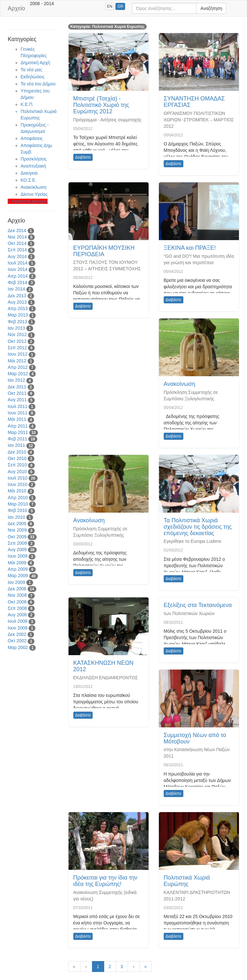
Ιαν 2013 (16, 328)
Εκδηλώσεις (32, 77)
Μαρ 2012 (18, 374)
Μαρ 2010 (18, 504)
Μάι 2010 (17, 491)
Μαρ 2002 (18, 647)
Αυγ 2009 (17, 550)
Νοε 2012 (17, 334)
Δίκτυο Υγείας (34, 194)
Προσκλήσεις (34, 159)
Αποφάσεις (32, 138)
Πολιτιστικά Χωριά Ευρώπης (187, 881)
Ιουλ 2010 (18, 478)
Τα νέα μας (31, 70)
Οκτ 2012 (17, 341)
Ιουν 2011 (18, 413)
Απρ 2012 (18, 367)
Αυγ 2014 (17, 256)
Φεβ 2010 (18, 510)
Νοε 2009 (17, 530)
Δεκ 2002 (17, 634)
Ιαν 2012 (16, 380)
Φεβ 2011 (18, 439)
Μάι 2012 (17, 361)
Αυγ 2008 (17, 615)
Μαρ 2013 (18, 315)
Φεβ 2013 (18, 322)
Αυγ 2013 (17, 302)
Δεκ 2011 (17, 387)
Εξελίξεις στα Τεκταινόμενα (198, 605)
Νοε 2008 (17, 595)
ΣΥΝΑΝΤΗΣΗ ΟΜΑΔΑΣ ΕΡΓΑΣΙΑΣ (194, 102)
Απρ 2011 (18, 426)
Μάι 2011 (17, 419)
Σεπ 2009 (17, 543)
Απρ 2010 (18, 498)
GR (120, 6)
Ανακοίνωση (179, 384)
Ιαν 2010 (16, 517)
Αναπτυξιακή (33, 166)
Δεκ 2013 (17, 296)
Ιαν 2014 (16, 289)
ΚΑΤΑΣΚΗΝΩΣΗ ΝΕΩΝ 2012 (104, 666)
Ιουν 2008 (18, 628)
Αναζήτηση (211, 8)
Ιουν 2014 (18, 269)
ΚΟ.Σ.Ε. (28, 180)
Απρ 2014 (18, 276)
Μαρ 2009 (18, 576)
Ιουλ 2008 (18, 621)
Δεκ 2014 (17, 230)
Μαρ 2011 (18, 432)
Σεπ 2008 (17, 608)
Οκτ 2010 (17, 458)
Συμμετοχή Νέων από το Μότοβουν (195, 738)
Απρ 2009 (18, 569)
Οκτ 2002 (17, 641)
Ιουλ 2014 (18, 263)
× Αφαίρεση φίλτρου (28, 201)
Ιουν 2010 (18, 484)
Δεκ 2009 (17, 524)
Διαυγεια (29, 173)
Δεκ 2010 (17, 452)
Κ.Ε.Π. (27, 104)
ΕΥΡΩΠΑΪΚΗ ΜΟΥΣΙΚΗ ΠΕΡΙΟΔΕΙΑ (104, 251)
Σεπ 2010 (17, 465)
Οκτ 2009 (17, 537)
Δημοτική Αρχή (35, 63)
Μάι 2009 (17, 563)
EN (110, 6)
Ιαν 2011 (16, 445)
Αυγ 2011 (17, 400)
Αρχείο (16, 8)
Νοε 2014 (17, 237)
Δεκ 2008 (17, 589)
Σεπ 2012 (17, 348)
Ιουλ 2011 (18, 406)
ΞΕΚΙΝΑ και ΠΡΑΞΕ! (190, 248)
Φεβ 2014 (18, 282)
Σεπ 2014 (17, 250)
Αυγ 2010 (17, 472)
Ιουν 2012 (18, 354)
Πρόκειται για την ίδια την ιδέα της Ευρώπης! (105, 881)
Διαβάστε (83, 157)
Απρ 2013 (18, 308)
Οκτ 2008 (17, 602)
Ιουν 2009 (18, 556)
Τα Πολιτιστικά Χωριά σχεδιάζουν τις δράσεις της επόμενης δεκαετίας (198, 527)
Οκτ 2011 (17, 393)
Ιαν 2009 (16, 582)
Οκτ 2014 (17, 243)
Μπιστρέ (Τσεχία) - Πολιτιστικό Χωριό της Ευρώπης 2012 (101, 105)
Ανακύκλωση (33, 187)
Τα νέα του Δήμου (38, 84)
